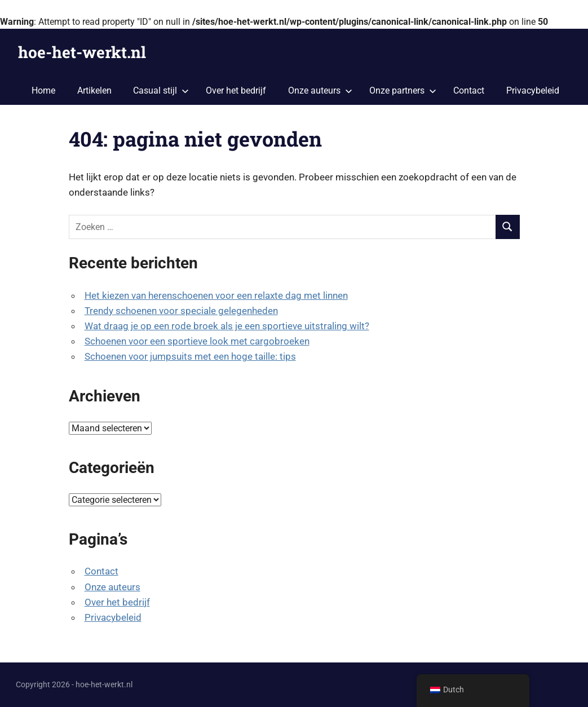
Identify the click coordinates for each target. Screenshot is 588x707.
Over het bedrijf (236, 90)
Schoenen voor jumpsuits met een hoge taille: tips (190, 356)
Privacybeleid (533, 90)
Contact (469, 90)
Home (43, 90)
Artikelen (94, 90)
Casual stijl (161, 90)
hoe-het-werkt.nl (82, 52)
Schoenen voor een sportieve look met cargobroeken (197, 341)
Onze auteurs (320, 90)
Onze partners (403, 90)
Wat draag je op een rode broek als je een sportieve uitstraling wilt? (227, 326)
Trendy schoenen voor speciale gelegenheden (181, 311)
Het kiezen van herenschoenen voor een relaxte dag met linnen (216, 295)
